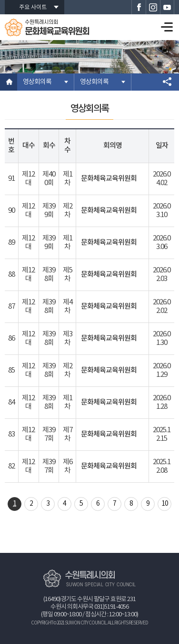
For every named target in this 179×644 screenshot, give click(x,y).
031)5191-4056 (111, 607)
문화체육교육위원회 (109, 179)
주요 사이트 (33, 7)
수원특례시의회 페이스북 (139, 7)
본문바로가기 (0, 0)
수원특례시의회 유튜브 (167, 7)
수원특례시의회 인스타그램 (153, 7)
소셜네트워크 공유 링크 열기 (167, 82)
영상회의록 (37, 82)
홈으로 (9, 82)
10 (165, 504)
